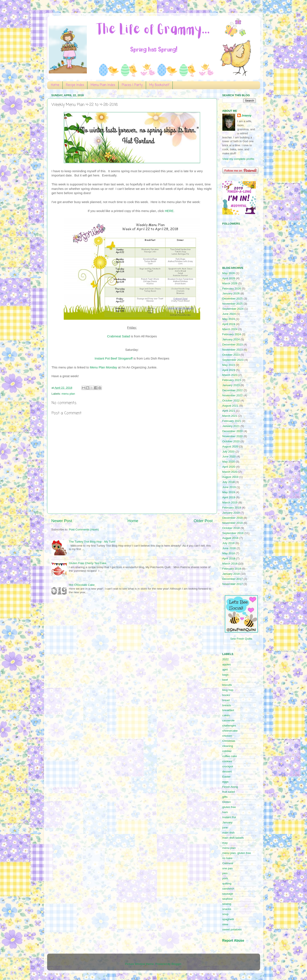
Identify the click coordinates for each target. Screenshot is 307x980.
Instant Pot (229, 817)
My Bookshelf (159, 85)
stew (225, 924)
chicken (227, 736)
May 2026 (229, 273)
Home (55, 85)
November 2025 (233, 304)
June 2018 (229, 548)
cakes (226, 715)
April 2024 (229, 324)
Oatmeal (228, 863)
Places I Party (132, 85)
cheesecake (230, 731)
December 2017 (233, 579)
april (225, 670)
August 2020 (230, 446)
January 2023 (231, 385)
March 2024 (230, 329)
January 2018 (231, 574)
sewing (227, 904)
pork (225, 878)
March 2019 (230, 502)
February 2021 (232, 421)
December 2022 (233, 390)
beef (225, 680)
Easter (227, 777)
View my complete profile (238, 159)
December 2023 (233, 345)
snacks (227, 909)
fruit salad (229, 792)
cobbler (227, 751)
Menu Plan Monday (103, 367)
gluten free (229, 807)
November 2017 (233, 584)
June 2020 (229, 456)
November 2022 (233, 395)
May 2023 (229, 365)
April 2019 (229, 497)
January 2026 (231, 293)
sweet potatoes (232, 929)
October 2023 (231, 355)
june (225, 827)
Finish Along (230, 787)
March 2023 (230, 375)
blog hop (228, 690)
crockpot (228, 766)
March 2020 (230, 472)
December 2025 (233, 299)
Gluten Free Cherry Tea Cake (88, 563)
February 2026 (232, 289)
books (226, 695)
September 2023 (233, 360)
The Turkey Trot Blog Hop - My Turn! (92, 542)
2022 (226, 659)
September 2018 (233, 533)
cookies (227, 761)
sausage (228, 894)
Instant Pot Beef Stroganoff (114, 358)
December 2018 (233, 518)
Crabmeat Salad (118, 336)
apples (227, 664)
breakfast (228, 710)
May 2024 (229, 319)
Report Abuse (233, 941)
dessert (227, 772)
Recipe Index (75, 85)
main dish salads (233, 838)
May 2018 (229, 553)
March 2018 (230, 564)
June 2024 (229, 314)
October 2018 (231, 528)
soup (225, 914)
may (225, 843)
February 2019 (232, 508)
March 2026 (230, 283)
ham (225, 812)
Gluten (227, 802)
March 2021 (230, 416)
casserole (229, 720)
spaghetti (228, 919)
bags (225, 675)
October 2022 (231, 400)
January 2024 (231, 339)
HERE (169, 211)
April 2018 (229, 558)
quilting (227, 883)
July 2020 (229, 452)
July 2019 (229, 482)
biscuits (227, 685)
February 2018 (232, 569)
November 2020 (233, 436)
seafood (227, 899)
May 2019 (229, 492)
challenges (229, 726)
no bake (227, 858)
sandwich (228, 889)
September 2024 (233, 309)
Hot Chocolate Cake (82, 585)
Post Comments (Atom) (84, 529)
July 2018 (229, 543)
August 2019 (230, 477)
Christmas (229, 741)
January (227, 822)
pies (225, 873)
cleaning (228, 746)
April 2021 (229, 411)
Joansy (247, 115)
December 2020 (233, 431)
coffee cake (230, 756)
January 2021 (231, 426)
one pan (228, 868)
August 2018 (230, 538)
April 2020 (229, 467)
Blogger (176, 964)
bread (226, 700)
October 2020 (231, 441)
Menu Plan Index (103, 85)
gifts (225, 797)
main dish (229, 833)
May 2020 (229, 462)
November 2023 (233, 350)
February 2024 (232, 334)
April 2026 (229, 278)
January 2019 (231, 513)
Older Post (203, 521)
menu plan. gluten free (237, 853)
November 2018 (233, 523)
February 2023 (232, 380)
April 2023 (229, 370)
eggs (225, 782)
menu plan (68, 394)
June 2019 (229, 487)
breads (227, 705)
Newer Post (62, 521)
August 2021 (230, 406)
